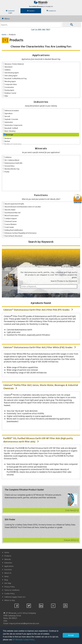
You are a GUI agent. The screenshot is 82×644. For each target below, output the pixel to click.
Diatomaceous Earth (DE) (13, 163)
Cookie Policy (9, 594)
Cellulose (7, 157)
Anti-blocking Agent (11, 73)
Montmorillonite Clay (11, 169)
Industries (41, 102)
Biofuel (6, 141)
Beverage (8, 135)
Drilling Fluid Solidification (13, 230)
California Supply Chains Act (15, 597)
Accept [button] (71, 635)
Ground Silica (9, 166)
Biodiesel (7, 138)
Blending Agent (9, 81)
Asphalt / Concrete (10, 119)
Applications (41, 55)
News (6, 576)
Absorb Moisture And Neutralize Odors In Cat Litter (22, 207)
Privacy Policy (9, 587)
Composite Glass (10, 84)
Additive (7, 70)
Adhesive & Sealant (11, 110)
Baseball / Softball (10, 128)
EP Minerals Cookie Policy (23, 640)
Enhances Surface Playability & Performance (20, 233)
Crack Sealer (8, 227)
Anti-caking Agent (10, 76)
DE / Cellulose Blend (11, 160)
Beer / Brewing (9, 131)
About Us (8, 573)
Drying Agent (8, 90)
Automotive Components (13, 125)
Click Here (72, 510)
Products (8, 556)
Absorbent (8, 67)
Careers (31, 11)
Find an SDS (71, 540)
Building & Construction (12, 144)
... (10, 405)
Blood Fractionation (11, 216)
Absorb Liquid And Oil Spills (13, 204)
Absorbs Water (9, 210)
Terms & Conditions (12, 590)
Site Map (8, 583)
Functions (41, 195)
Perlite (6, 172)
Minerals (41, 148)
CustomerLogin (10, 12)
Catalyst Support (10, 218)
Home (5, 35)
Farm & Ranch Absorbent (13, 236)
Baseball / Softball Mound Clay (15, 78)
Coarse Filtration (10, 224)
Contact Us (51, 11)
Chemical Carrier (10, 221)
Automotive (8, 122)
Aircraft (6, 116)
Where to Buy (10, 600)
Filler (5, 96)
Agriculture (8, 113)
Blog (6, 580)
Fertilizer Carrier (10, 93)
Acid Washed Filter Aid (12, 213)
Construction (8, 87)
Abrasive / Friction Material (13, 64)
